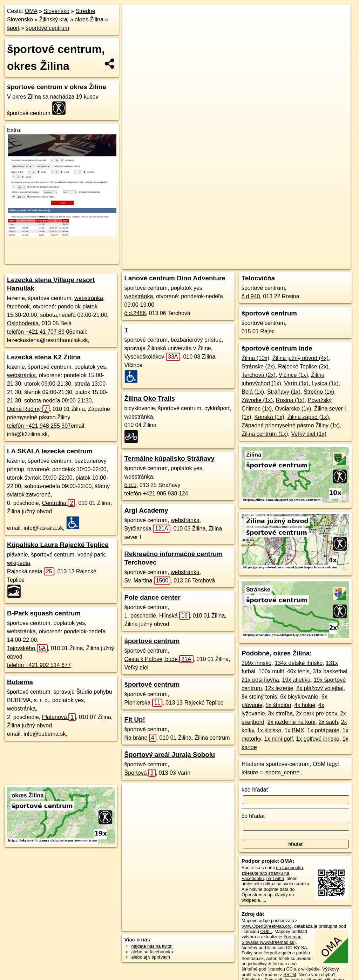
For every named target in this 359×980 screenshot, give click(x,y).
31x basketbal (330, 671)
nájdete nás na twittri (152, 946)
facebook (18, 306)
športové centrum (47, 28)
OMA (31, 11)
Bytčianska (147, 529)
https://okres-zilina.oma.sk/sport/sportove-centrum (304, 252)
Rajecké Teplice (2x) (303, 366)
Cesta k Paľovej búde (159, 659)
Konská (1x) (269, 417)
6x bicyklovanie (299, 697)
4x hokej (305, 705)
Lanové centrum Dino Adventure (175, 278)
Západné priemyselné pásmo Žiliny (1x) (291, 425)
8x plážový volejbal (320, 688)
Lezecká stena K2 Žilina (44, 357)
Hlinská (174, 616)
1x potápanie (323, 730)
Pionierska (143, 703)
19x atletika (296, 680)
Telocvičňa (258, 278)
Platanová (59, 717)
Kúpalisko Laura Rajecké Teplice (58, 545)
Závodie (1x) (257, 400)
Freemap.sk (235, 252)
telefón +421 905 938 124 (156, 494)
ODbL (266, 931)
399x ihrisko (256, 663)
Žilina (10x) (255, 358)
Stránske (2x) (258, 366)
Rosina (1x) (290, 400)
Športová (140, 773)
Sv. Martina (147, 581)
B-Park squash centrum (44, 613)
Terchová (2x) (259, 375)
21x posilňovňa (260, 680)
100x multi (271, 671)
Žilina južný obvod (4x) (300, 358)
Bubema (20, 682)
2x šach (328, 722)
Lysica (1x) (325, 383)
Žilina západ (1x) (308, 417)
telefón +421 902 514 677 (39, 665)
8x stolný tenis (259, 697)
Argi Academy (146, 510)
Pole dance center (152, 597)
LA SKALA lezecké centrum (50, 451)
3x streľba (280, 714)
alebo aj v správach (150, 957)
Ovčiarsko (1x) (293, 409)
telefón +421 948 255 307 (39, 426)
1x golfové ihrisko (318, 739)
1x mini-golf (279, 739)
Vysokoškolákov (152, 357)
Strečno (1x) (319, 392)
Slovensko (56, 11)
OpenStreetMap (199, 252)
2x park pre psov (316, 714)
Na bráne (140, 738)
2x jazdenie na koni (292, 722)
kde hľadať (255, 790)
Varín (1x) (296, 383)
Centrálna (59, 503)
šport (13, 28)
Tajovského (27, 648)
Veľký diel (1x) (309, 434)
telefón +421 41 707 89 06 (40, 332)
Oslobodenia (23, 323)
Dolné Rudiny (28, 409)
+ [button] (134, 16)
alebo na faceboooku (152, 952)
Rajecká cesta (31, 571)
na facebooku (289, 868)
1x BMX (294, 730)
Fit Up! (134, 719)
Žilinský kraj (54, 19)
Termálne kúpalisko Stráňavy (169, 458)
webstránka (89, 298)
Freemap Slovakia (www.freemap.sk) (272, 939)
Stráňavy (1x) (284, 392)
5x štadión (278, 705)
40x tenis (298, 671)
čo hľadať (253, 816)
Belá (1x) (253, 392)
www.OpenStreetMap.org (267, 926)
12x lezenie (279, 688)
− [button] (134, 27)
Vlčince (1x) (293, 375)
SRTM (290, 975)
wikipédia (19, 563)
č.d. (135, 313)
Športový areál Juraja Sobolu (170, 755)
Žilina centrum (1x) (265, 434)
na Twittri (275, 878)
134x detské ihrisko (299, 663)
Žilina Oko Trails (149, 398)
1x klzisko (269, 730)
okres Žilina (89, 19)
